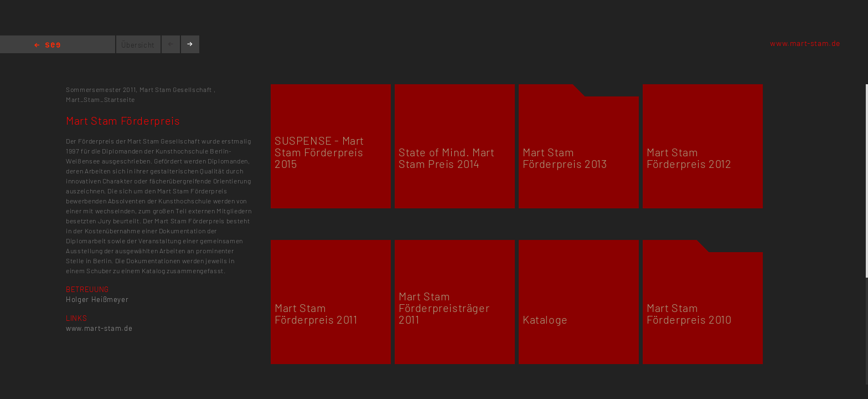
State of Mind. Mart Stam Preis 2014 (446, 158)
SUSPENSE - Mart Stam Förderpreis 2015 (319, 152)
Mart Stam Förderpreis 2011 (316, 313)
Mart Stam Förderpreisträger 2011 (444, 308)
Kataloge (545, 319)
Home (47, 46)
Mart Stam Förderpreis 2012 (689, 158)
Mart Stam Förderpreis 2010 (689, 313)
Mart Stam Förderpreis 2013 (565, 158)
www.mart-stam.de (805, 43)
